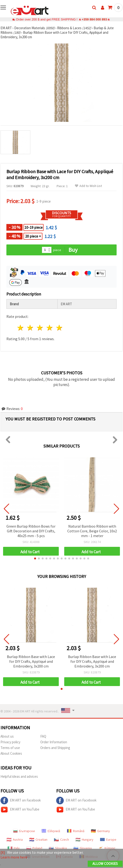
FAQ (43, 736)
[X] (3, 852)
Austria (15, 839)
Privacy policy (10, 742)
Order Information (54, 742)
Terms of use (10, 748)
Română (76, 831)
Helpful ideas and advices (19, 776)
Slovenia (83, 848)
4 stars (50, 328)
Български (24, 831)
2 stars (30, 328)
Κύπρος (107, 848)
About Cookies (11, 753)
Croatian (38, 839)
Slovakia (58, 848)
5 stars (59, 328)
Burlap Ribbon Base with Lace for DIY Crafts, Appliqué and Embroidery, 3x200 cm (31, 661)
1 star (21, 328)
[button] (35, 558)
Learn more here (14, 857)
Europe (108, 839)
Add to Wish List (88, 186)
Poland (34, 848)
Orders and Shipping (55, 748)
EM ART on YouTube (20, 810)
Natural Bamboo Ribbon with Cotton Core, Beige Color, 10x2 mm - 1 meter (92, 531)
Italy (14, 848)
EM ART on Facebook (21, 801)
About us (7, 736)
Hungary (84, 839)
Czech (61, 839)
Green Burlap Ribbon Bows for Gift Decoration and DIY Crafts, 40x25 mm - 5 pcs (31, 531)
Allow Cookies (105, 864)
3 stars (40, 328)
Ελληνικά (51, 831)
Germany (100, 831)
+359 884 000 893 (94, 19)
